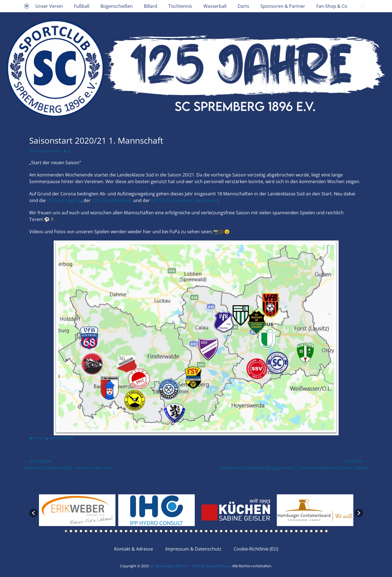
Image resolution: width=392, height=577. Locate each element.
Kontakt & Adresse (134, 549)
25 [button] (186, 531)
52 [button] (321, 531)
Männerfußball (61, 438)
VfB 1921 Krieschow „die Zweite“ (184, 200)
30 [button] (211, 531)
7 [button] (96, 531)
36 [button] (241, 531)
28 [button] (201, 531)
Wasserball (215, 6)
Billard (151, 6)
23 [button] (176, 531)
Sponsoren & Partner (283, 6)
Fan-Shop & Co (332, 6)
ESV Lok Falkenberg (112, 200)
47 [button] (296, 531)
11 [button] (116, 531)
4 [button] (81, 531)
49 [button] (306, 531)
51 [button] (316, 531)
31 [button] (216, 531)
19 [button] (156, 531)
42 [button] (271, 531)
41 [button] (266, 531)
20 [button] (161, 531)
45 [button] (286, 531)
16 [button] (141, 531)
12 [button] (121, 531)
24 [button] (181, 531)
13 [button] (126, 531)
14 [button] (131, 531)
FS (69, 151)
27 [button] (196, 531)
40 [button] (261, 531)
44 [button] (281, 531)
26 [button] (191, 531)
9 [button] (106, 531)
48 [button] (301, 531)
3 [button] (76, 531)
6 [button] (91, 531)
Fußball (82, 6)
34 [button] (231, 531)
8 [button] (101, 531)
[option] (77, 510)
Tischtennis (180, 6)
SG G (64, 200)
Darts (243, 6)
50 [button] (311, 531)
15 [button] (136, 531)
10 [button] (111, 531)
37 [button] (246, 531)
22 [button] (171, 531)
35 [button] (236, 531)
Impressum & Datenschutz (193, 549)
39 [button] (256, 531)
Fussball (40, 438)
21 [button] (166, 531)
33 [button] (226, 531)
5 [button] (86, 531)
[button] (33, 513)
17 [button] (146, 531)
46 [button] (291, 531)
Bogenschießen (117, 6)
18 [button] (151, 531)
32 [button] (221, 531)
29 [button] (206, 531)
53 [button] (326, 531)
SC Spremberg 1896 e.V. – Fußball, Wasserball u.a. (190, 566)
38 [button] (251, 531)
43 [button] (276, 531)
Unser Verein (49, 6)
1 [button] (66, 531)
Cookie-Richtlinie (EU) (256, 549)
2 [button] (71, 531)
